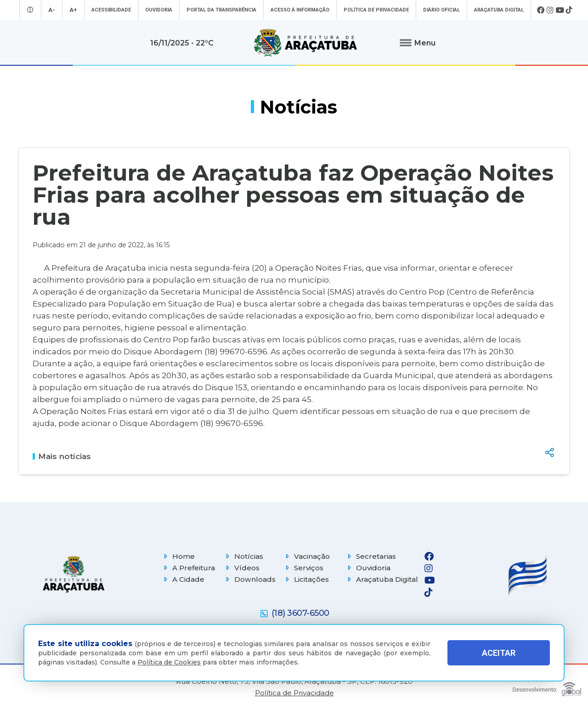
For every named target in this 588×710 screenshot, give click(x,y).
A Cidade (183, 579)
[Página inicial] (73, 574)
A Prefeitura (188, 568)
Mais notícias (62, 456)
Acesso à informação (300, 10)
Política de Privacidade (376, 10)
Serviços (303, 568)
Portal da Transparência (221, 10)
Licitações (306, 579)
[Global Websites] (547, 687)
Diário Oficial (441, 10)
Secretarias (370, 556)
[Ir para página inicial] (305, 43)
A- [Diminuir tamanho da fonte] (52, 10)
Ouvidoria (159, 10)
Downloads (249, 579)
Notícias (243, 556)
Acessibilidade (111, 10)
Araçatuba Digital (499, 10)
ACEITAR (499, 653)
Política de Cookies (169, 662)
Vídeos (241, 568)
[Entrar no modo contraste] (30, 10)
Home (178, 556)
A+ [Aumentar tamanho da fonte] (73, 10)
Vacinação (306, 556)
